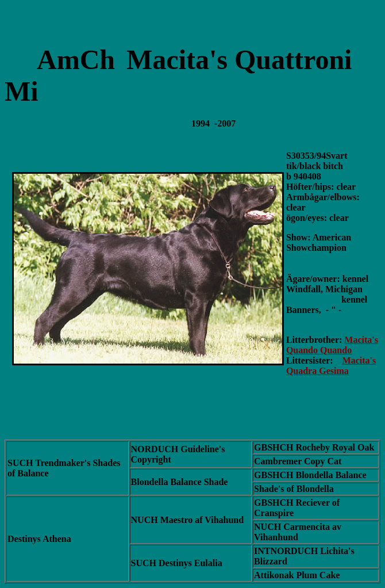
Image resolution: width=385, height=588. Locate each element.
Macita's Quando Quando (332, 345)
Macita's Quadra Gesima (331, 366)
